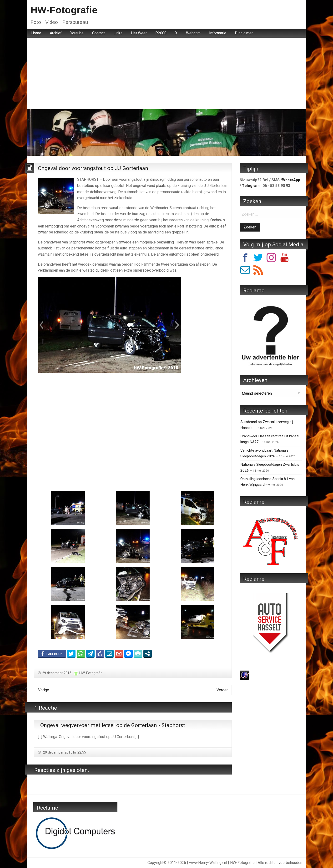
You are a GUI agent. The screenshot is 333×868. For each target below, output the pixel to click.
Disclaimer (244, 33)
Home (36, 33)
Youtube (77, 33)
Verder (222, 690)
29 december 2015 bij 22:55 (64, 752)
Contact (98, 33)
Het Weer (139, 33)
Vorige (44, 690)
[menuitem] (36, 33)
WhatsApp (291, 180)
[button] (41, 325)
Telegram (251, 186)
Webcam (193, 33)
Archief (56, 33)
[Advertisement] (166, 73)
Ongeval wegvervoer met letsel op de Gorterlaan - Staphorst (113, 725)
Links (118, 33)
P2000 (161, 33)
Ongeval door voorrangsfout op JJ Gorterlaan (93, 168)
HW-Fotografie (64, 10)
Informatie (218, 33)
